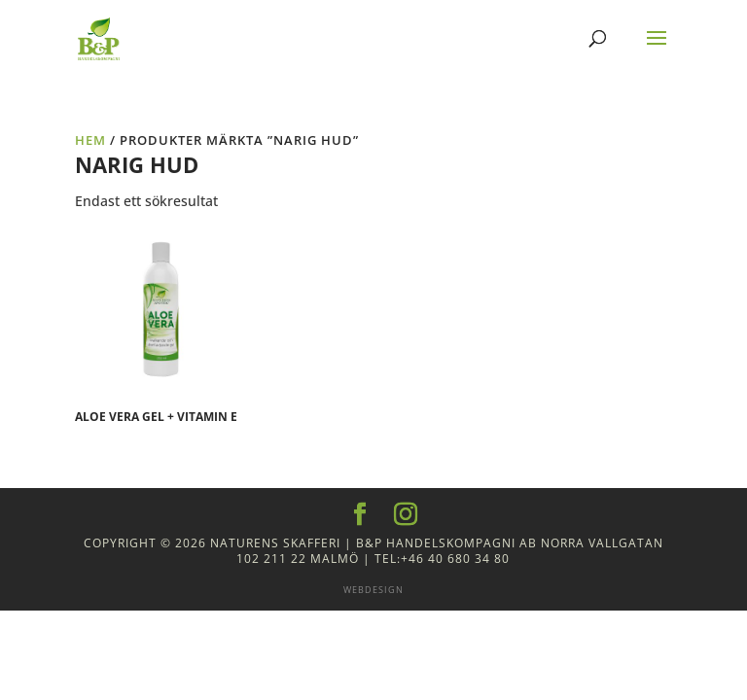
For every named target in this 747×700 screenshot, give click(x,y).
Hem (90, 140)
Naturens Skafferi (275, 543)
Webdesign (373, 590)
